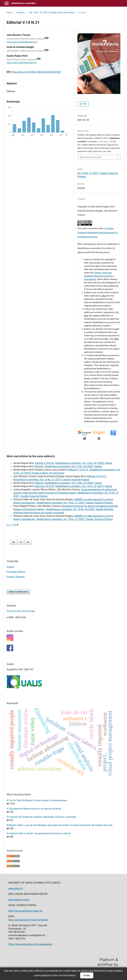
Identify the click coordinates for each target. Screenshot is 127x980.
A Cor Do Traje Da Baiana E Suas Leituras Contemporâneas (37, 800)
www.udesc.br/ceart (19, 900)
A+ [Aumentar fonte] (14, 542)
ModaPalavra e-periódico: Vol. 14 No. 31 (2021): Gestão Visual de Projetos (51, 480)
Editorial (39, 466)
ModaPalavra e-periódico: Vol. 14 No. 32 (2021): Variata (84, 486)
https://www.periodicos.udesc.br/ (25, 911)
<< (8, 525)
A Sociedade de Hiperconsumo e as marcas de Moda (34, 809)
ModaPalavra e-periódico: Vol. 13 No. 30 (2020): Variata (84, 463)
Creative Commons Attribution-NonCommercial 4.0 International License (97, 233)
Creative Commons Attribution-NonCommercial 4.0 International (99, 276)
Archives (21, 12)
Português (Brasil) (16, 572)
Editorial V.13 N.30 (45, 463)
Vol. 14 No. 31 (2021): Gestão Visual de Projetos (52, 12)
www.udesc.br (16, 888)
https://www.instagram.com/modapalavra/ (30, 944)
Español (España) (16, 577)
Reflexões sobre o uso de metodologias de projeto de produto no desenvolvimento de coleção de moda (60, 825)
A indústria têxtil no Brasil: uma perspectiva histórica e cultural (39, 833)
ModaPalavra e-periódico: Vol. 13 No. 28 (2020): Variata (73, 466)
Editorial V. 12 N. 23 (78, 470)
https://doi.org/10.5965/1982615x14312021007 (36, 72)
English (10, 567)
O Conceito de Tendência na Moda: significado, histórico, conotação (41, 817)
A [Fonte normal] (21, 542)
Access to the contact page (21, 611)
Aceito (87, 975)
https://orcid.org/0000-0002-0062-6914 (22, 63)
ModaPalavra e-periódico (24, 3)
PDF (84, 104)
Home (10, 12)
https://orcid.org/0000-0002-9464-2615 (22, 42)
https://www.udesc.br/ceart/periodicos (28, 920)
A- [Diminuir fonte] (28, 542)
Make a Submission (18, 592)
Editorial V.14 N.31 (97, 476)
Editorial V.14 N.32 (45, 486)
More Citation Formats (90, 157)
